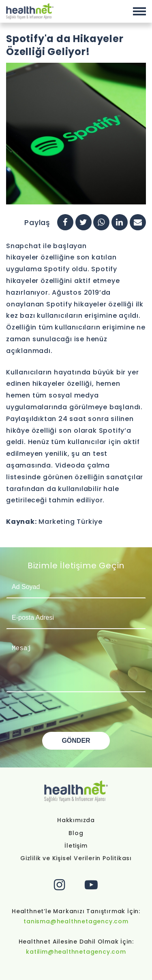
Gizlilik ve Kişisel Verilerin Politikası (76, 858)
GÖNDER (76, 741)
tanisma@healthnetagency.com (76, 921)
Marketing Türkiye (71, 522)
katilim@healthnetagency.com (76, 952)
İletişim (76, 846)
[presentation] (68, 716)
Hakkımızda (76, 820)
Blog (76, 833)
